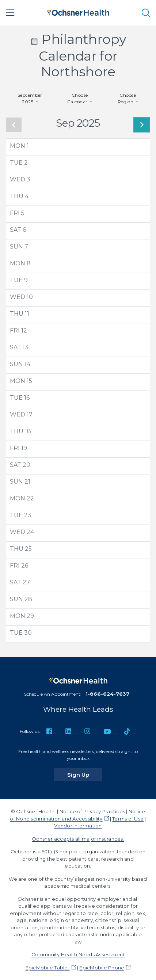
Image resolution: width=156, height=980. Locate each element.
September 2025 (30, 98)
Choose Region (127, 98)
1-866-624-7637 (107, 694)
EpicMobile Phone (102, 968)
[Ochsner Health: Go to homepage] (78, 11)
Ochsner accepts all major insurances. (78, 839)
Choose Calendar (78, 98)
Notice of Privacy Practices (92, 811)
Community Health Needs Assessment (78, 954)
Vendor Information (78, 826)
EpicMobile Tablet (48, 968)
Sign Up (85, 775)
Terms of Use (128, 819)
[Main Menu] (10, 13)
